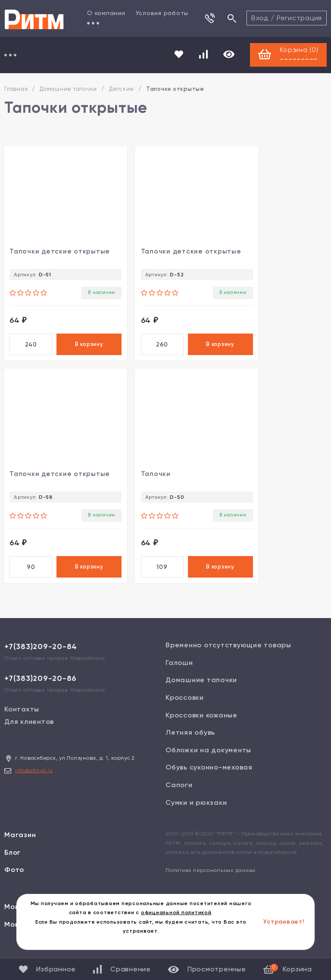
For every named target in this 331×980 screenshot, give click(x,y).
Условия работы (162, 13)
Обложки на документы (208, 757)
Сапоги (179, 792)
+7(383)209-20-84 (41, 654)
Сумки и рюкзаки (196, 809)
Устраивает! (284, 922)
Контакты (22, 716)
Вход (260, 18)
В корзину (76, 347)
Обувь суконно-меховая (209, 774)
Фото (14, 877)
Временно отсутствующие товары (228, 652)
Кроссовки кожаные (201, 722)
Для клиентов (29, 729)
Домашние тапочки (68, 90)
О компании (106, 13)
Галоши (179, 670)
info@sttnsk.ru (34, 778)
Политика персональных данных (211, 878)
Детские (122, 90)
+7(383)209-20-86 (41, 686)
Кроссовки (185, 705)
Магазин (20, 842)
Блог (12, 859)
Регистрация (299, 18)
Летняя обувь (190, 740)
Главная (16, 90)
